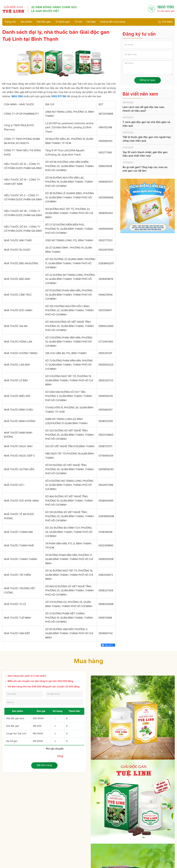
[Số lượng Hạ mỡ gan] (58, 741)
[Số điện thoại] (147, 55)
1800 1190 (166, 7)
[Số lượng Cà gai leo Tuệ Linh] (58, 734)
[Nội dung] (147, 68)
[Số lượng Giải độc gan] (58, 726)
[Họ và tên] (147, 45)
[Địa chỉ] (44, 702)
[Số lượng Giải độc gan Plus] (58, 719)
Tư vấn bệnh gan (166, 11)
